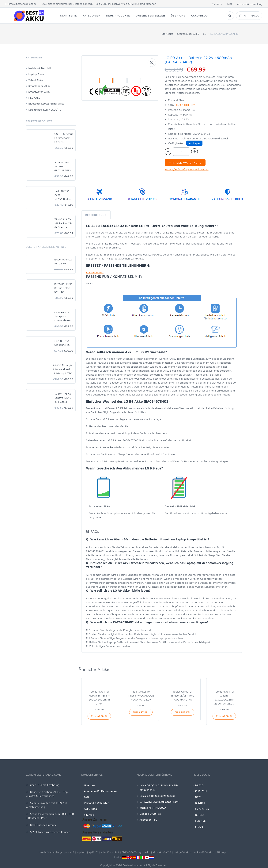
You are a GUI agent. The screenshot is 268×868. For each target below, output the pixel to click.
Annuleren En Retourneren (100, 791)
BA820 (199, 785)
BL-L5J (199, 815)
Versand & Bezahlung (250, 4)
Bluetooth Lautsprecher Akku (47, 103)
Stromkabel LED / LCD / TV (45, 110)
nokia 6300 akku (204, 852)
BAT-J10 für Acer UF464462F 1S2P (62, 195)
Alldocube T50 (148, 820)
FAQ (229, 4)
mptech (81, 852)
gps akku (145, 852)
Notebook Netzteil (40, 68)
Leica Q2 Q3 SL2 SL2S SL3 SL (158, 796)
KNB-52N (201, 791)
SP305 (199, 827)
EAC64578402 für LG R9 (63, 261)
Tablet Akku (36, 80)
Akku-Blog (90, 809)
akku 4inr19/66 (162, 852)
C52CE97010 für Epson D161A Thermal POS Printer (64, 316)
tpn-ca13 (69, 852)
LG (205, 34)
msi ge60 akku (182, 852)
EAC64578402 (95, 272)
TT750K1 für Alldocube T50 (63, 343)
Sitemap (89, 815)
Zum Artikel (99, 716)
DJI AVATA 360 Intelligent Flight (159, 802)
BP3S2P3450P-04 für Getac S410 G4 (64, 288)
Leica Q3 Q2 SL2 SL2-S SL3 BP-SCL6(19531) (159, 788)
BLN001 (200, 803)
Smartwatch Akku (40, 92)
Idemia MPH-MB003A (153, 808)
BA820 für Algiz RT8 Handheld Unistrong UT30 (62, 369)
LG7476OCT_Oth (185, 105)
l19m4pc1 (223, 852)
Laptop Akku (36, 74)
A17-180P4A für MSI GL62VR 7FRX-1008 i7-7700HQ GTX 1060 (63, 166)
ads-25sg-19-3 (110, 852)
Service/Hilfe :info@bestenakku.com (187, 169)
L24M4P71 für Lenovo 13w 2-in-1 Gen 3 (63, 398)
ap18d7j (94, 852)
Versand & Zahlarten (97, 803)
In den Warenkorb (185, 163)
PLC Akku (34, 98)
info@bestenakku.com (21, 4)
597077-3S (202, 809)
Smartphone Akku (40, 86)
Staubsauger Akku (188, 34)
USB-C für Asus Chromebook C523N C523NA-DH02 (64, 138)
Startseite (167, 34)
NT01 (198, 797)
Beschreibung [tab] (96, 215)
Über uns (89, 785)
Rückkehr (217, 4)
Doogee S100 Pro (150, 814)
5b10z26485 (129, 852)
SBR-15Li (201, 821)
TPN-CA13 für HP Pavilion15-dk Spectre (63, 223)
